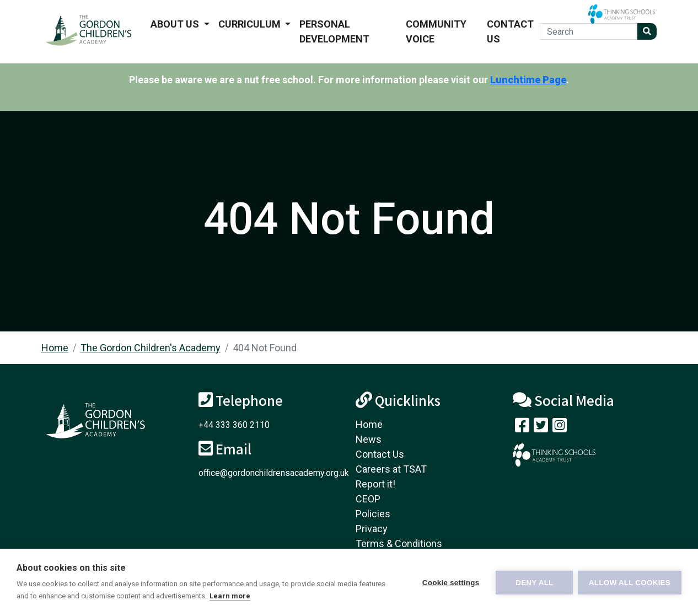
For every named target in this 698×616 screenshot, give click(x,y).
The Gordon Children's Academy (151, 348)
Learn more (230, 596)
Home (55, 348)
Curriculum (251, 24)
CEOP (368, 499)
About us (176, 24)
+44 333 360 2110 (234, 425)
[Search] (589, 31)
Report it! (375, 484)
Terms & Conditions (399, 543)
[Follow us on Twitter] (541, 428)
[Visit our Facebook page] (522, 428)
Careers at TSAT (391, 469)
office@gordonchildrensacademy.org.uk (274, 473)
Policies (373, 514)
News (369, 439)
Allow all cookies (630, 583)
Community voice (436, 31)
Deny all (534, 583)
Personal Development (334, 31)
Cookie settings (450, 583)
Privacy (372, 529)
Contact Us (510, 31)
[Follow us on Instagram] (560, 428)
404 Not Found (265, 348)
